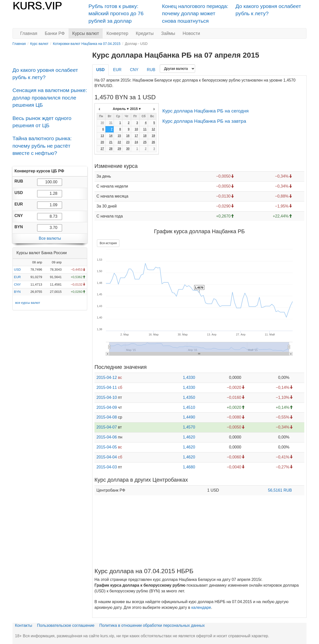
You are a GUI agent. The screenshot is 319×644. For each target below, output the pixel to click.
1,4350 (189, 397)
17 (136, 136)
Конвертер (117, 33)
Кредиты (145, 33)
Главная (29, 33)
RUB (151, 70)
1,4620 (189, 437)
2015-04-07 (107, 427)
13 (102, 136)
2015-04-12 (107, 377)
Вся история (108, 243)
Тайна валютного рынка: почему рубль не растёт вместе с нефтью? (42, 146)
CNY (17, 284)
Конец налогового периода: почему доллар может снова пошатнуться (195, 13)
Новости (191, 33)
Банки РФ (55, 33)
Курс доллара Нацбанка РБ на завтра (204, 121)
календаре (201, 607)
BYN (17, 292)
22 (119, 142)
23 (128, 142)
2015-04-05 (107, 447)
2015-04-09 (107, 407)
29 (119, 149)
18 (145, 136)
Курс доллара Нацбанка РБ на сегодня (205, 111)
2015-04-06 (107, 437)
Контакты (24, 625)
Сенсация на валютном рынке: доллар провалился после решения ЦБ (50, 98)
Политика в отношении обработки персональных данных (152, 625)
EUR (17, 277)
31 (111, 123)
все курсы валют (28, 303)
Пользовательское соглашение (66, 625)
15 (119, 136)
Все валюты (50, 238)
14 (111, 136)
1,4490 (189, 417)
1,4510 (189, 407)
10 (136, 129)
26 (153, 142)
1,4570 (189, 427)
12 (153, 129)
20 (102, 142)
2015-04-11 (107, 387)
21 (111, 142)
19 (153, 136)
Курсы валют (86, 33)
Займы (168, 33)
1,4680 (189, 467)
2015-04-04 (107, 457)
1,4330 (189, 377)
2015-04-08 (107, 417)
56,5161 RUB (280, 490)
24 (136, 142)
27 (102, 149)
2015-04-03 (107, 467)
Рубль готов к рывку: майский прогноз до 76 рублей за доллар (116, 13)
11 (145, 129)
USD (17, 269)
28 (111, 149)
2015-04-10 (107, 397)
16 (128, 136)
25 (145, 142)
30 (102, 123)
